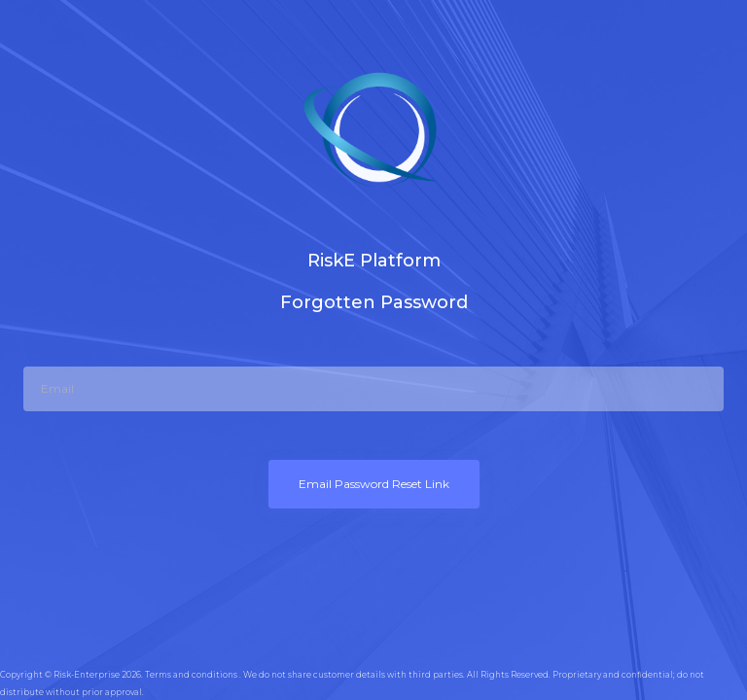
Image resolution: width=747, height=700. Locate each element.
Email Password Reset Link (374, 484)
